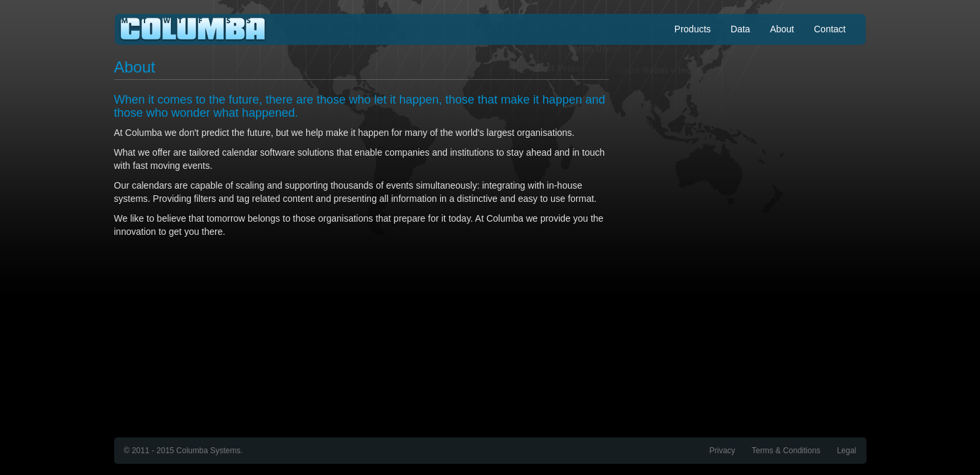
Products (693, 29)
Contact (830, 29)
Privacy (722, 451)
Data (740, 29)
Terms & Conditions (786, 451)
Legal (846, 451)
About (782, 29)
